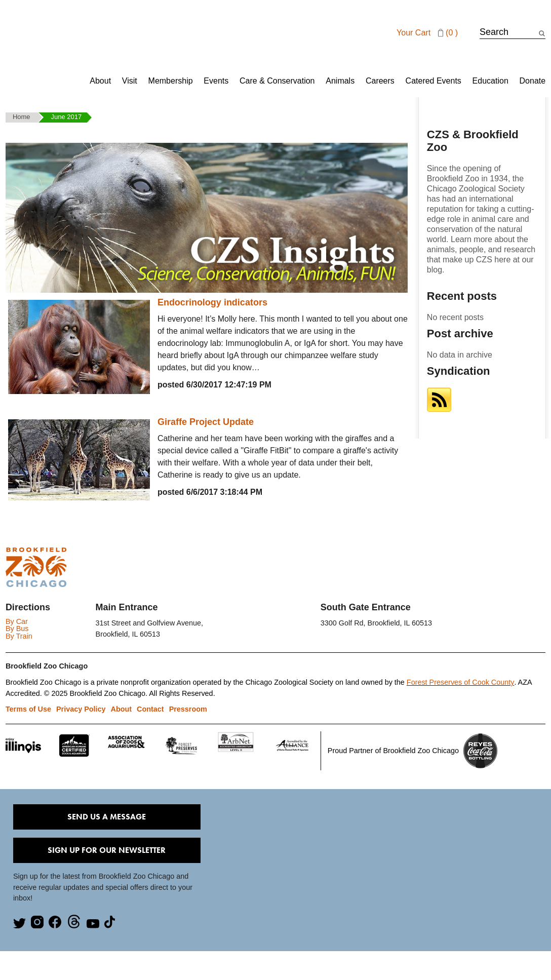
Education (490, 81)
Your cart (428, 33)
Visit (130, 81)
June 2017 (67, 117)
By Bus (17, 629)
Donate (533, 81)
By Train (19, 636)
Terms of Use (28, 709)
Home (22, 117)
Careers (380, 81)
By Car (17, 621)
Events (216, 81)
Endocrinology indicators (212, 302)
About (100, 81)
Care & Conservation (277, 81)
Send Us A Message (107, 817)
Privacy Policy (81, 709)
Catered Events (434, 81)
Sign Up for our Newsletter (107, 850)
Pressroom (188, 709)
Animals (340, 81)
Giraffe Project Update (206, 422)
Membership (171, 81)
